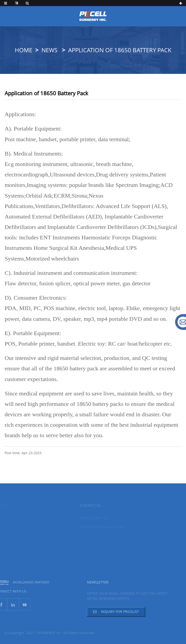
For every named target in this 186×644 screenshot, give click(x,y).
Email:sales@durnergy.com (98, 527)
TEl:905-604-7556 (91, 518)
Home (24, 50)
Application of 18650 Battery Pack (120, 50)
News (49, 50)
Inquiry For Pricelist (115, 612)
